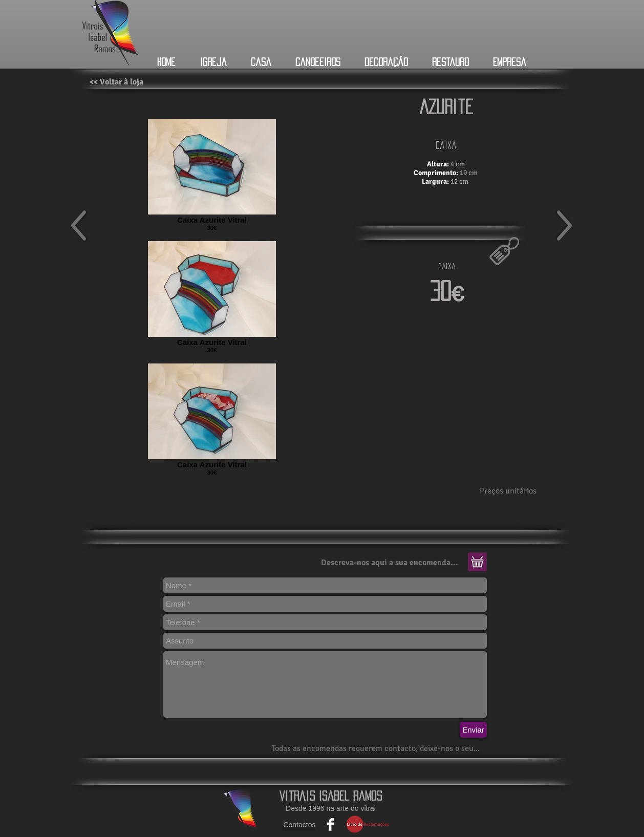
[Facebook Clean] (330, 824)
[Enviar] (473, 730)
